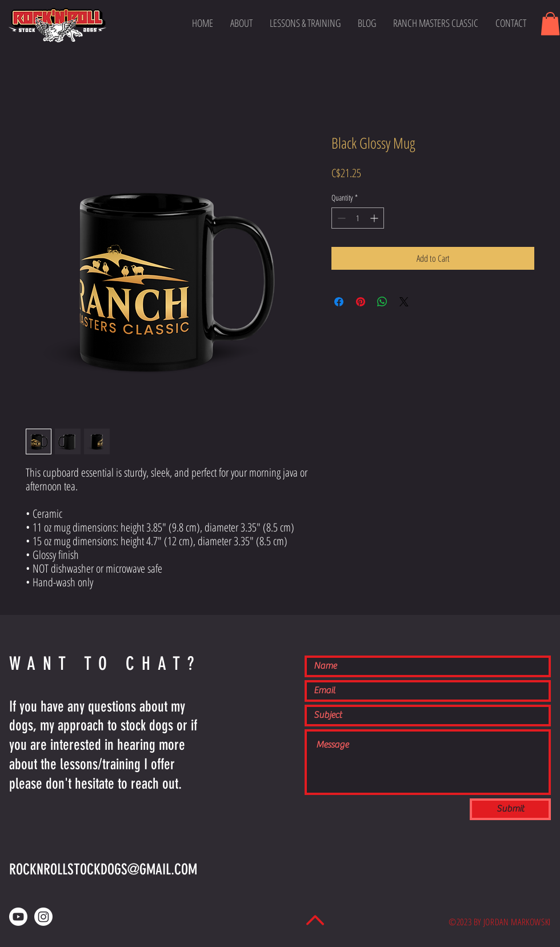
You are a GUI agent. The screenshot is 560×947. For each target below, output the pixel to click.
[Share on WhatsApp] (382, 302)
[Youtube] (18, 917)
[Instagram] (43, 917)
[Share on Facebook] (339, 302)
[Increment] (375, 218)
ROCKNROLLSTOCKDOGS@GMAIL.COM (103, 870)
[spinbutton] (358, 218)
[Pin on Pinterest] (361, 302)
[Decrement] (340, 218)
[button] (550, 24)
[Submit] (510, 809)
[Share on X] (404, 302)
